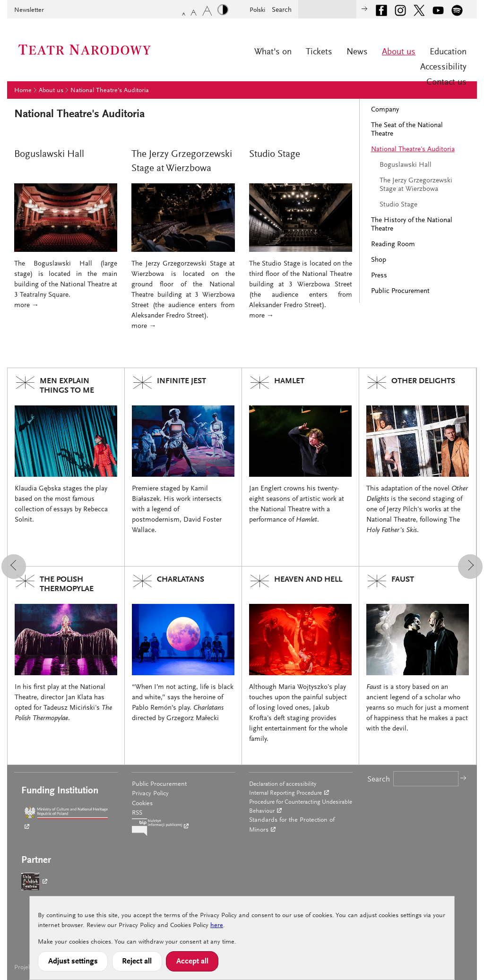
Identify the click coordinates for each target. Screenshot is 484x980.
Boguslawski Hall (406, 165)
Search (282, 10)
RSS (137, 813)
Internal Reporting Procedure (285, 793)
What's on (273, 52)
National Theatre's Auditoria (110, 91)
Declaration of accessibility (283, 784)
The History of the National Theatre (412, 225)
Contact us (446, 82)
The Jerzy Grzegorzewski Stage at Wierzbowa (416, 185)
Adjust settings (73, 962)
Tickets (319, 52)
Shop (379, 260)
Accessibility (443, 67)
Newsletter (29, 10)
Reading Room (393, 245)
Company (385, 110)
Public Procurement (400, 291)
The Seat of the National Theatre (407, 130)
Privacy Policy (150, 794)
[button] (14, 567)
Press (379, 276)
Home (23, 91)
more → (26, 305)
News (357, 52)
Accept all (192, 962)
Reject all (137, 962)
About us (399, 52)
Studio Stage (398, 205)
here (217, 926)
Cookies (142, 804)
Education (448, 52)
